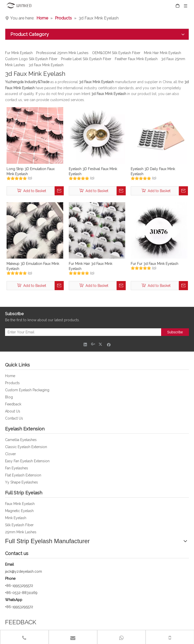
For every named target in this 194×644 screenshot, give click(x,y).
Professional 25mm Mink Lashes (62, 53)
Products (12, 383)
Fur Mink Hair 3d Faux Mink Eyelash (91, 266)
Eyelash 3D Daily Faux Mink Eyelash (153, 171)
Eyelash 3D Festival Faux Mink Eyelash (93, 171)
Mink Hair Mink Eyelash (163, 53)
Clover (10, 454)
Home (10, 376)
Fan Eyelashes (17, 468)
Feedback (13, 404)
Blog (9, 397)
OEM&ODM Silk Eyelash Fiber (116, 53)
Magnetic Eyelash (19, 511)
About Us (13, 411)
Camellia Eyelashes (21, 440)
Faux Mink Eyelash (20, 504)
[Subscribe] (175, 332)
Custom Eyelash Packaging (27, 390)
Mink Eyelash (16, 518)
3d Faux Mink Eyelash (46, 65)
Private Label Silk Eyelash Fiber (86, 59)
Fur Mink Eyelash (19, 53)
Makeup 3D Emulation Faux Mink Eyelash (33, 266)
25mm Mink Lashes (21, 532)
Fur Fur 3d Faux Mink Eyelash (155, 264)
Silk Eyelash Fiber (19, 525)
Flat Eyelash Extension (23, 475)
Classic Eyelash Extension (26, 447)
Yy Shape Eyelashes (21, 482)
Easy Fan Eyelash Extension (27, 461)
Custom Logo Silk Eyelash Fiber (31, 59)
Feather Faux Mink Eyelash (136, 59)
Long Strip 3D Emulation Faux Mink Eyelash (31, 171)
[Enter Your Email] (82, 332)
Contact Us (14, 418)
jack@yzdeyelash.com (24, 571)
